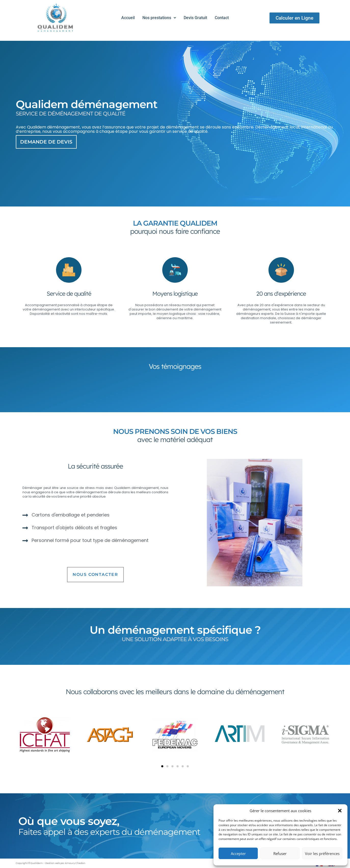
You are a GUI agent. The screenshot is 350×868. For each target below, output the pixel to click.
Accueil (128, 18)
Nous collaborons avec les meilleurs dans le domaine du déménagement (175, 692)
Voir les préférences (322, 853)
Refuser (280, 853)
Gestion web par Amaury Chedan (65, 863)
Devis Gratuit (195, 18)
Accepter (238, 853)
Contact (222, 18)
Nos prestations (159, 18)
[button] (340, 811)
